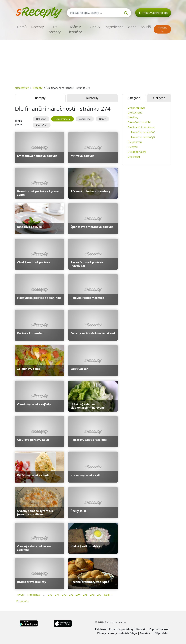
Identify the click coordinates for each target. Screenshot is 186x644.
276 (92, 595)
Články (95, 27)
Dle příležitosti (136, 108)
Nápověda (161, 633)
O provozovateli (159, 629)
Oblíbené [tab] (159, 98)
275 (85, 595)
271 (57, 595)
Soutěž (146, 27)
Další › (108, 595)
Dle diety (133, 117)
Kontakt (141, 629)
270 (50, 595)
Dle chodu (134, 157)
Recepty (37, 27)
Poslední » (22, 601)
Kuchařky (92, 98)
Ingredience (114, 27)
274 (78, 595)
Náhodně (41, 119)
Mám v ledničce (76, 29)
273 (71, 595)
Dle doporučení (137, 152)
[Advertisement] (93, 61)
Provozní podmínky (121, 629)
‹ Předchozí (34, 595)
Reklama (101, 629)
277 (99, 595)
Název (102, 119)
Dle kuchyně (135, 113)
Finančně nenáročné (143, 132)
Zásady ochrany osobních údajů (117, 633)
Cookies (145, 633)
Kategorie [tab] (134, 98)
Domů (22, 27)
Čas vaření (42, 125)
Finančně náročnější (143, 137)
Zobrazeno (85, 119)
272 (64, 595)
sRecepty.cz (22, 88)
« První (20, 595)
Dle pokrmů (135, 142)
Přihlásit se (162, 29)
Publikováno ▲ (63, 119)
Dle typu (133, 147)
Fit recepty (55, 29)
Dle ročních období (139, 122)
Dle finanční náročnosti (142, 127)
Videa (132, 27)
